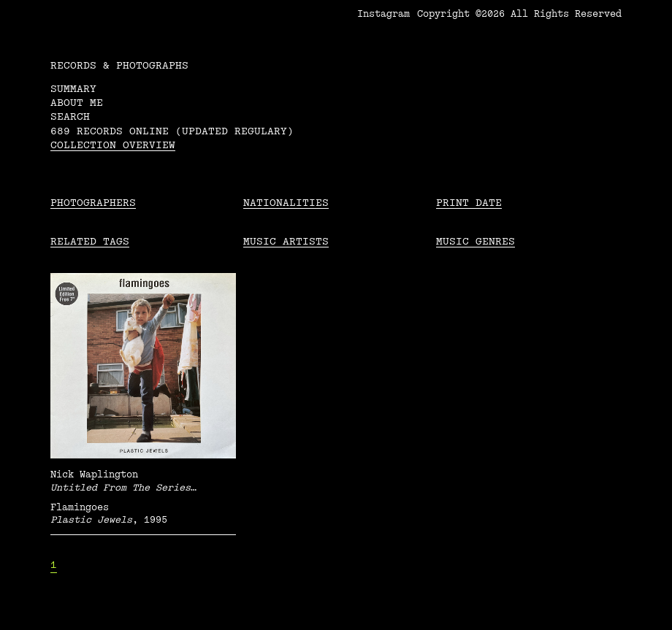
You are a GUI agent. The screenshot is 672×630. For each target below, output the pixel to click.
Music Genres (476, 241)
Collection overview (113, 145)
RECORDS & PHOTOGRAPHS (119, 65)
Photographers (93, 203)
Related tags (90, 241)
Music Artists (286, 241)
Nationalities (286, 203)
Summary (73, 89)
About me (77, 103)
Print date (469, 203)
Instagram (383, 14)
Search (70, 116)
